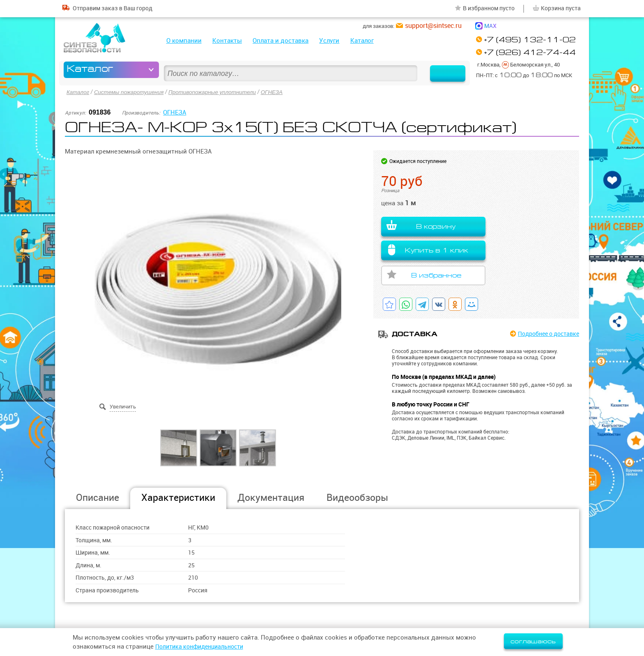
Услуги (329, 40)
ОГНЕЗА (280, 92)
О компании (184, 40)
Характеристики (178, 497)
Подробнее (545, 334)
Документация (271, 497)
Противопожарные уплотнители (218, 92)
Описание (98, 497)
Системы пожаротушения (131, 92)
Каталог (362, 40)
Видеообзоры (357, 497)
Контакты (227, 40)
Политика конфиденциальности (203, 646)
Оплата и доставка (281, 40)
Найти (442, 70)
